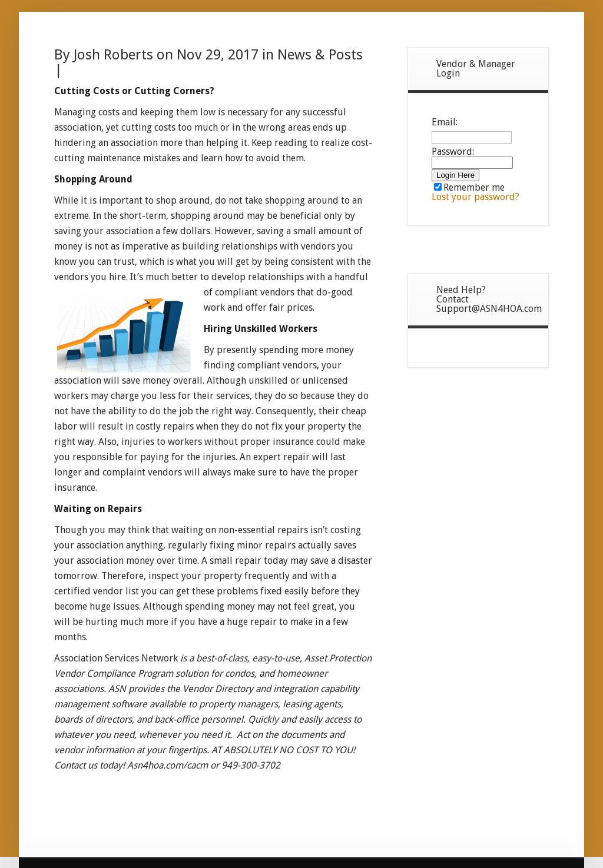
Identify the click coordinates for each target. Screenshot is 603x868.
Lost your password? (476, 197)
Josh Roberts (113, 55)
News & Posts (320, 55)
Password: (472, 157)
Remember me (469, 187)
